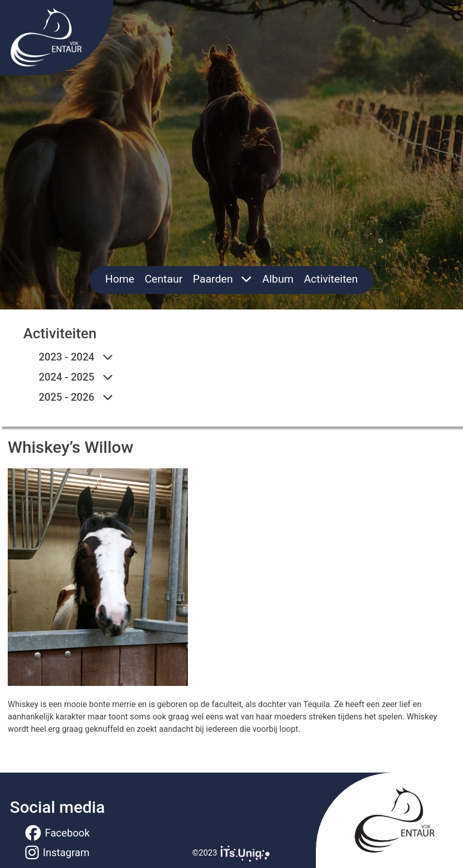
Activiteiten (331, 279)
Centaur (163, 279)
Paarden (222, 279)
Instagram (57, 853)
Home (120, 279)
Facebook (58, 833)
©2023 (231, 853)
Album (278, 279)
